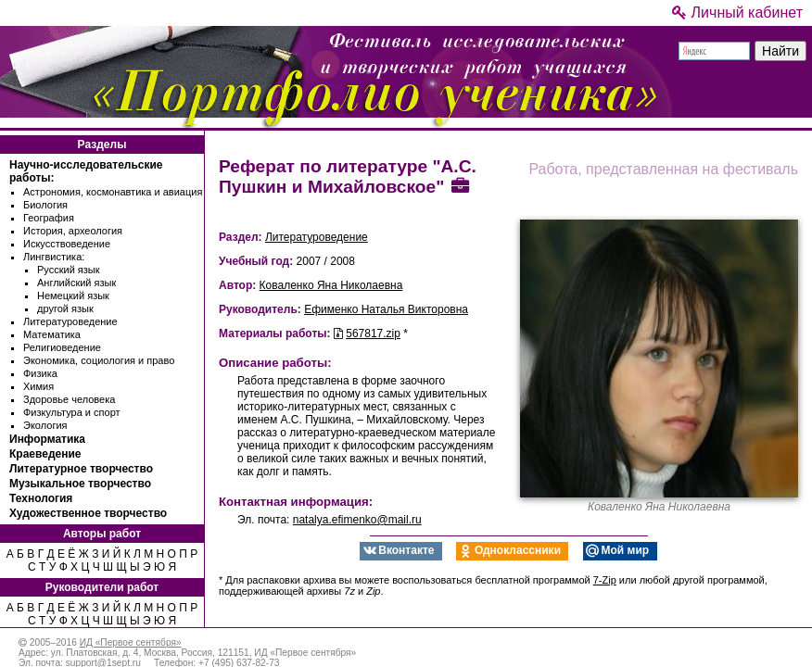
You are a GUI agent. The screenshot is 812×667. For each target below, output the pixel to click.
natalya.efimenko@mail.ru (357, 520)
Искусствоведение (67, 244)
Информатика (47, 439)
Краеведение (45, 454)
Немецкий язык (73, 296)
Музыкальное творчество (80, 484)
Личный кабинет (737, 13)
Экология (45, 425)
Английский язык (76, 283)
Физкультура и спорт (72, 412)
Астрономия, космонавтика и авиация (113, 192)
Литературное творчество (81, 469)
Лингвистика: (54, 257)
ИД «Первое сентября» (131, 642)
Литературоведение (70, 321)
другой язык (65, 308)
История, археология (73, 231)
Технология (41, 498)
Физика (40, 373)
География (49, 218)
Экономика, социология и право (99, 360)
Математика (52, 334)
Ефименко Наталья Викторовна (386, 309)
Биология (45, 205)
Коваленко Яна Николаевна (331, 285)
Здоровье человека (69, 399)
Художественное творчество (88, 513)
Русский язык (69, 270)
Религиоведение (62, 347)
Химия (38, 386)
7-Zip (605, 580)
